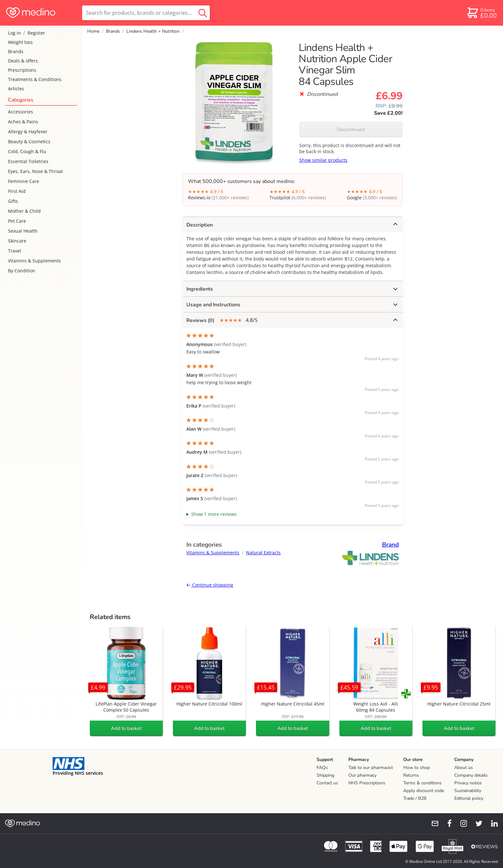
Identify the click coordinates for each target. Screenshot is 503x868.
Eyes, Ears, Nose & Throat (35, 171)
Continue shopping (210, 585)
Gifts (13, 201)
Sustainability (468, 791)
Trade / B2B (415, 798)
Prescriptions (22, 70)
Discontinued (351, 129)
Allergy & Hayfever (28, 132)
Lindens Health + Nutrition (153, 31)
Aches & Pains (23, 122)
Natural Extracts (263, 553)
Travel (15, 251)
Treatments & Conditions (35, 79)
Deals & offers (23, 61)
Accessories (21, 112)
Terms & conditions (422, 783)
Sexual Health (23, 231)
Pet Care (17, 221)
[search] (146, 13)
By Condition (22, 271)
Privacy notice (468, 783)
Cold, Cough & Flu (27, 151)
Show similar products (323, 160)
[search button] (203, 13)
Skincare (17, 241)
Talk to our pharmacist (371, 768)
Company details (471, 775)
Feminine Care (24, 181)
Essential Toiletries (28, 161)
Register (36, 33)
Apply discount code (424, 791)
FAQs (322, 768)
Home (93, 31)
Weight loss (20, 42)
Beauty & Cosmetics (29, 141)
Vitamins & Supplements (34, 261)
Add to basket (126, 728)
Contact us (327, 783)
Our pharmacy (362, 775)
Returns (411, 775)
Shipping (325, 775)
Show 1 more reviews (214, 514)
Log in (14, 33)
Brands (16, 51)
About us (464, 768)
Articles (16, 89)
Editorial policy (469, 798)
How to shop (417, 768)
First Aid (17, 191)
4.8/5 (292, 320)
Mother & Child (24, 211)
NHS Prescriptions (367, 783)
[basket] (482, 13)
